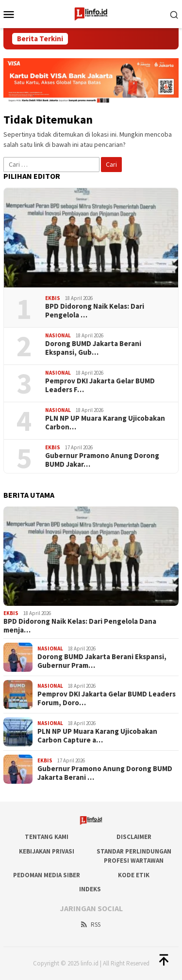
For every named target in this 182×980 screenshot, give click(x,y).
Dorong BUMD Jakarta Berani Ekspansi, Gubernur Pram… (102, 661)
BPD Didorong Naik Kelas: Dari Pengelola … (95, 311)
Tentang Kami (47, 837)
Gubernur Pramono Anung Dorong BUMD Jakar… (102, 460)
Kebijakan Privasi (47, 851)
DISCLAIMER (134, 837)
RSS (90, 925)
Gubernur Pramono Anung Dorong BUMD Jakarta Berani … (105, 773)
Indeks (90, 889)
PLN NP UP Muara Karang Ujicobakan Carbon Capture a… (97, 736)
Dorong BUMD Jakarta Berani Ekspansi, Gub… (93, 348)
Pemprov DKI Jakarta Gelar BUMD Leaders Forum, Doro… (107, 698)
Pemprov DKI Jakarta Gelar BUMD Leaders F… (100, 385)
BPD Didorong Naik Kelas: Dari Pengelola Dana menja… (80, 626)
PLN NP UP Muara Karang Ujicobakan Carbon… (105, 423)
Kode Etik (134, 875)
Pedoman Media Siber (47, 875)
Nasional (58, 335)
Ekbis (53, 298)
